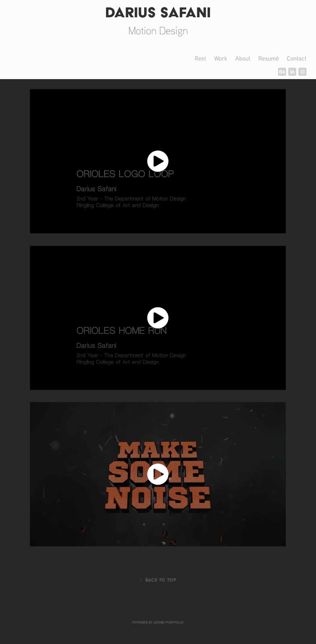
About (243, 58)
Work (221, 58)
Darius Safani (158, 12)
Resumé (269, 58)
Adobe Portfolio (168, 623)
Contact (297, 58)
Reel (200, 58)
